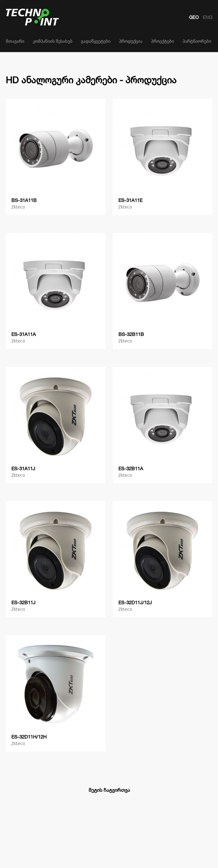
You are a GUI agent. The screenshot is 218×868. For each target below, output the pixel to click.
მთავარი (15, 41)
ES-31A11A (24, 334)
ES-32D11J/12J (135, 602)
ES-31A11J (23, 468)
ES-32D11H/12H (29, 737)
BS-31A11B (24, 200)
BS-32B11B (131, 334)
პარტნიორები (197, 41)
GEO (194, 17)
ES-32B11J (23, 602)
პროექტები (163, 41)
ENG (207, 17)
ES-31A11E (130, 200)
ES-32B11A (131, 468)
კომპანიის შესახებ (53, 41)
